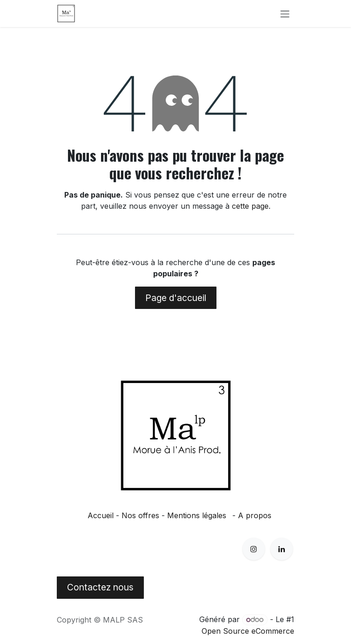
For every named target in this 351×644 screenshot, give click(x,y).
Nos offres (140, 515)
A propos (255, 515)
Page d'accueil (176, 298)
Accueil (101, 515)
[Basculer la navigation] (285, 14)
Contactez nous (100, 587)
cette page (250, 206)
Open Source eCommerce (248, 631)
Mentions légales (197, 515)
